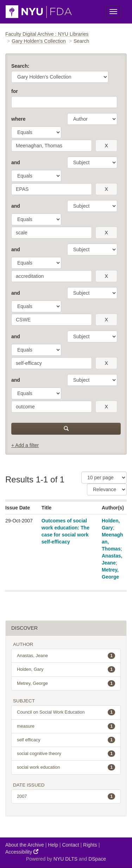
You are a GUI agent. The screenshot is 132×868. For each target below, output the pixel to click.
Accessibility (22, 852)
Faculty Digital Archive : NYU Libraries (47, 34)
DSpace (97, 859)
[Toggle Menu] (113, 12)
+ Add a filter (25, 445)
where (18, 119)
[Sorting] (107, 489)
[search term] (52, 146)
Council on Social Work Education (66, 712)
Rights (90, 845)
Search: (20, 66)
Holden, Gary (66, 669)
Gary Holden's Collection (39, 41)
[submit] (66, 429)
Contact (70, 845)
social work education (66, 767)
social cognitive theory (66, 754)
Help (53, 845)
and (16, 162)
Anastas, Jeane (66, 656)
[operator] (36, 132)
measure (66, 726)
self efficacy (66, 740)
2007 (66, 796)
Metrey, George (66, 683)
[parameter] (92, 119)
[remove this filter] (106, 146)
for (15, 91)
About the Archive (25, 845)
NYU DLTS (65, 859)
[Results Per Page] (104, 478)
